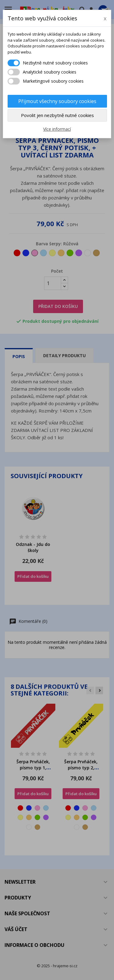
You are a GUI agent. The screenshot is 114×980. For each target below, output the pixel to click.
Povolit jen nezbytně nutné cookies (57, 115)
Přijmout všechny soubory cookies (57, 101)
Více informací (57, 129)
